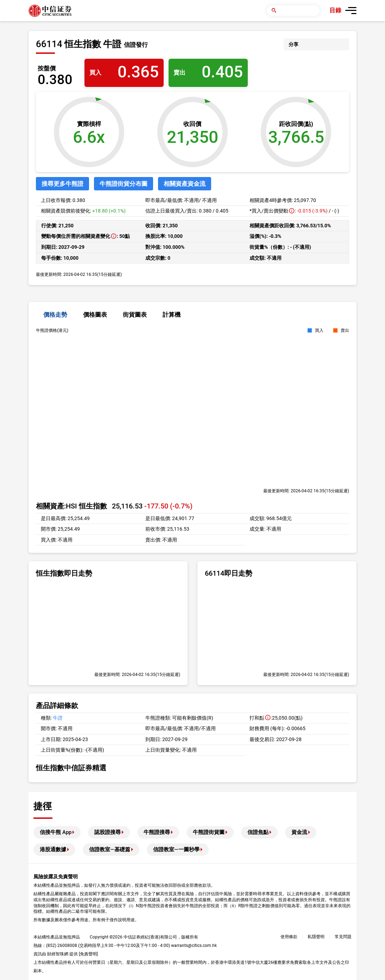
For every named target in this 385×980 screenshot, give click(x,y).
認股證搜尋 (108, 832)
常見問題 (343, 937)
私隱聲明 (316, 937)
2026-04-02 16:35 (308, 491)
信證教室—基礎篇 (110, 849)
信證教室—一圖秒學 (176, 849)
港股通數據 (53, 849)
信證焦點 (258, 832)
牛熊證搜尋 (157, 832)
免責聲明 (88, 954)
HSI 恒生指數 (86, 506)
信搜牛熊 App (56, 832)
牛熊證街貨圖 (209, 832)
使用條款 (289, 937)
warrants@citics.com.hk (194, 946)
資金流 (299, 832)
